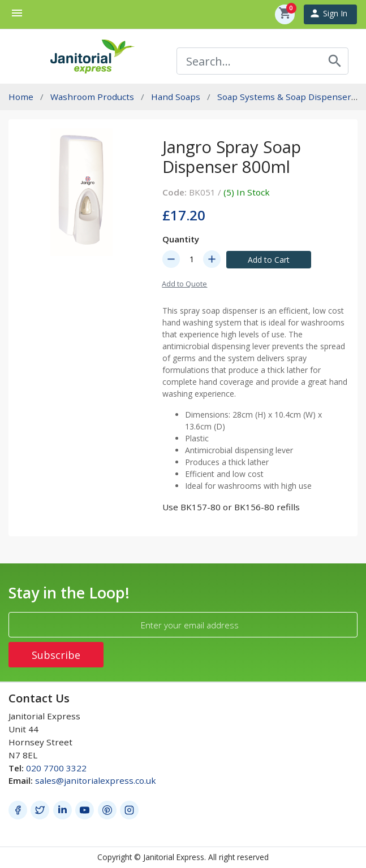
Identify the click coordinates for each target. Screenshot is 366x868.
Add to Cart (269, 260)
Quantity (181, 239)
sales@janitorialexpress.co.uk (96, 780)
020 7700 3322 (56, 768)
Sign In (328, 13)
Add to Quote (184, 284)
